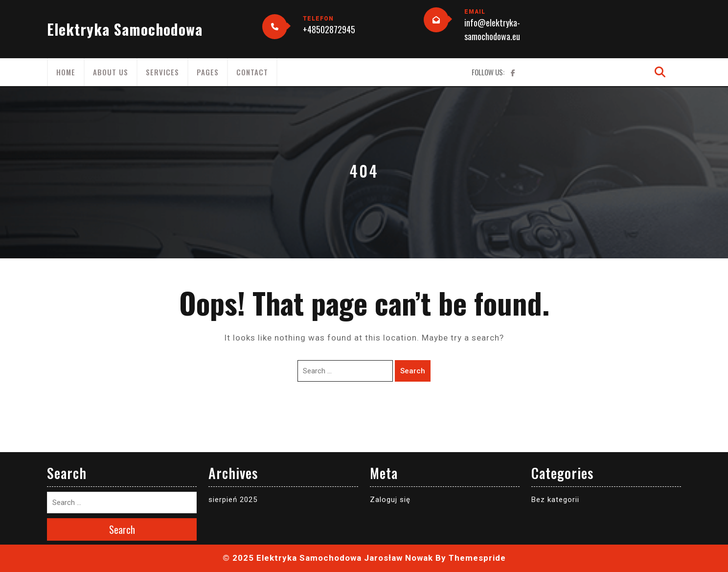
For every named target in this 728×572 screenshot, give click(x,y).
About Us (111, 72)
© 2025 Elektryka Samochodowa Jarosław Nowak (328, 558)
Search (413, 371)
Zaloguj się (390, 500)
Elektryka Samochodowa (125, 29)
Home (66, 72)
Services (162, 72)
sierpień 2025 (233, 500)
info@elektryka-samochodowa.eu (492, 29)
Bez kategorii (555, 500)
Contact (252, 72)
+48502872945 (329, 29)
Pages (208, 72)
